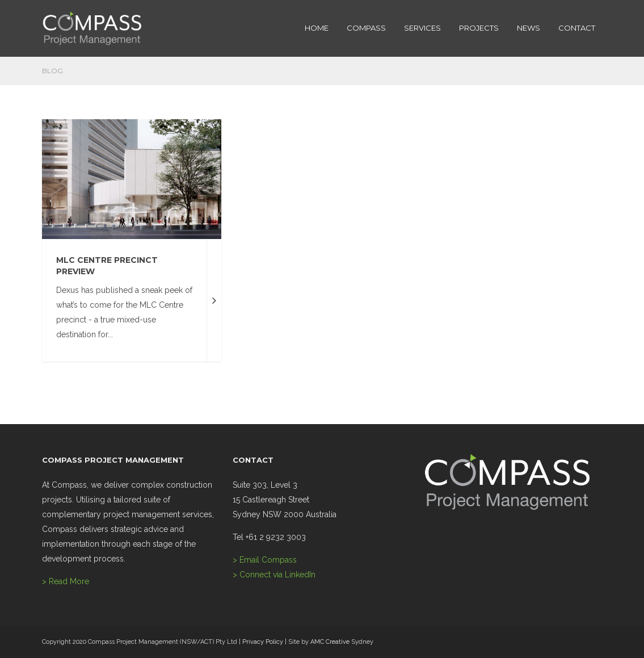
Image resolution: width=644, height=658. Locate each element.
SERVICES (422, 28)
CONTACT (577, 28)
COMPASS (366, 28)
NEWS (529, 28)
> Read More (66, 581)
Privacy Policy (263, 642)
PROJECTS (479, 28)
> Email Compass (265, 560)
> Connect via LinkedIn (274, 575)
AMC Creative (330, 642)
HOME (317, 28)
